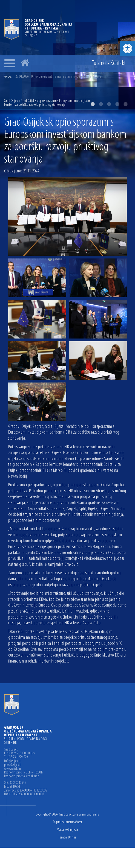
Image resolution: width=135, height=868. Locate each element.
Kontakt (118, 63)
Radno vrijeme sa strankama (22, 776)
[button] (127, 48)
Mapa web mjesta (67, 830)
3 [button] (109, 104)
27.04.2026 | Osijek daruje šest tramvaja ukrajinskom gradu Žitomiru (58, 77)
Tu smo (99, 63)
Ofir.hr (72, 838)
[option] (73, 77)
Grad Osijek (11, 101)
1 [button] (93, 104)
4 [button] (117, 104)
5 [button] (125, 104)
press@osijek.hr (13, 765)
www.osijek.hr (13, 769)
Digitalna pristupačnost (67, 822)
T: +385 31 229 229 (16, 757)
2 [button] (101, 104)
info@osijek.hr (13, 761)
